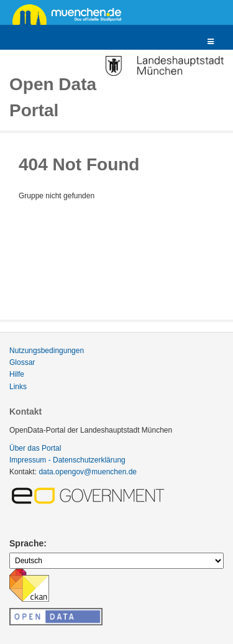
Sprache (26, 543)
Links (18, 387)
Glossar (22, 362)
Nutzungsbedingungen (47, 351)
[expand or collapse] (211, 42)
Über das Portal (35, 448)
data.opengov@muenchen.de (88, 472)
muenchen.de (71, 14)
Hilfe (17, 374)
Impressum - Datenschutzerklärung (67, 460)
